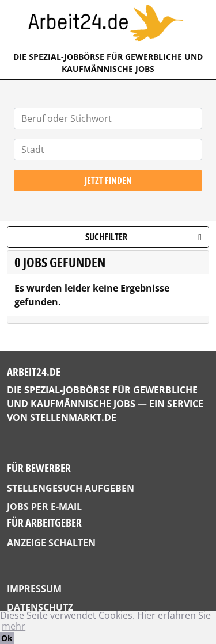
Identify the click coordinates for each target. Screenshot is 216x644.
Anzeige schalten (51, 543)
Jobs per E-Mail (44, 507)
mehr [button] (14, 626)
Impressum (34, 589)
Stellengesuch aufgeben (71, 488)
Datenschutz (40, 607)
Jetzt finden (108, 181)
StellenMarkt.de (73, 417)
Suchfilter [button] (143, 237)
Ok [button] (7, 638)
